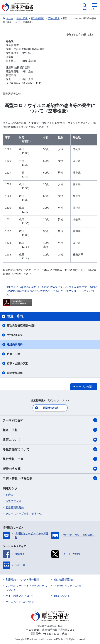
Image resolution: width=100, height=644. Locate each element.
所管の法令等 (50, 469)
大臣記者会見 (15, 335)
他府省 (9, 495)
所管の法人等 (13, 501)
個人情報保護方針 (65, 580)
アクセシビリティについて (70, 586)
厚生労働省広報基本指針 (21, 326)
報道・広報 (50, 430)
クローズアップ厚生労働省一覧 (24, 514)
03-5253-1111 (51, 634)
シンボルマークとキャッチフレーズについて (26, 588)
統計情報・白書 (50, 459)
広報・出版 (13, 354)
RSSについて (62, 596)
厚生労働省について (50, 449)
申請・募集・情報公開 (50, 478)
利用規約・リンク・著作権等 (22, 580)
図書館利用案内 (15, 507)
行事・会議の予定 (17, 363)
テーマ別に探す (50, 420)
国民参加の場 (15, 373)
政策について (50, 440)
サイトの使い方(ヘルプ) (19, 596)
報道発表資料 (15, 344)
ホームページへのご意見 (20, 602)
